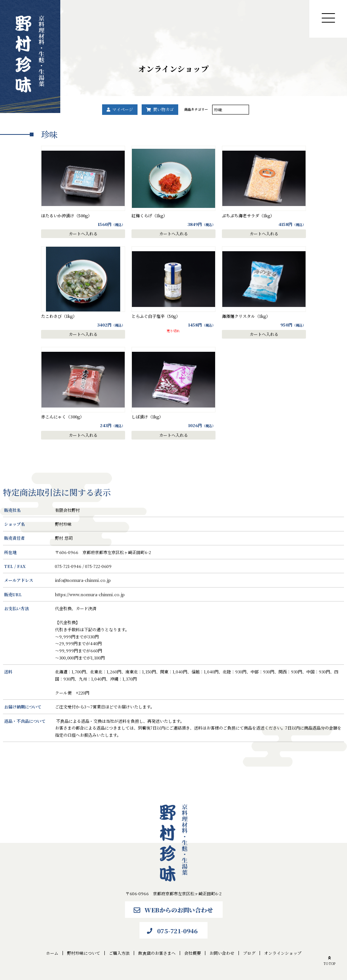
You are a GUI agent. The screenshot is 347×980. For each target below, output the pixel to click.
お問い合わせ (222, 953)
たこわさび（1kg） (59, 316)
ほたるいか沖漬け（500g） (66, 215)
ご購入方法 (119, 953)
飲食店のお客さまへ (157, 953)
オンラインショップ (283, 953)
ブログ (249, 953)
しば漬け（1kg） (147, 417)
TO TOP (329, 960)
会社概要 (193, 953)
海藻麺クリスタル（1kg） (246, 316)
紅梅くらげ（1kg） (149, 215)
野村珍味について (84, 953)
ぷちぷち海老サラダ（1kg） (248, 215)
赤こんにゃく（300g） (63, 417)
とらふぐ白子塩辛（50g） (156, 316)
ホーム (52, 953)
